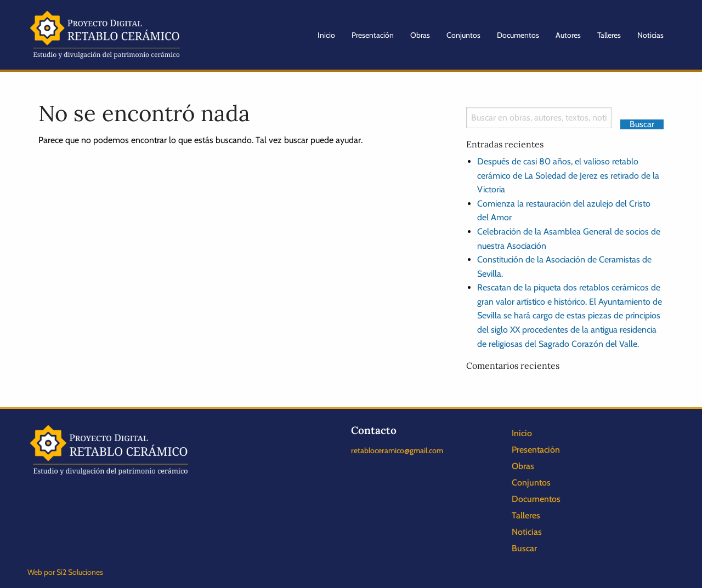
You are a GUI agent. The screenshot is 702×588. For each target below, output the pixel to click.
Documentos (518, 35)
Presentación (373, 35)
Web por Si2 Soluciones (65, 572)
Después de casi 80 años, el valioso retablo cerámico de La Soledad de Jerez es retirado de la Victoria (568, 175)
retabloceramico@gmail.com (397, 450)
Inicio (326, 35)
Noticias (650, 35)
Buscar (524, 548)
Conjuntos (463, 35)
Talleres (609, 35)
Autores (568, 35)
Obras (420, 35)
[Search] (539, 118)
